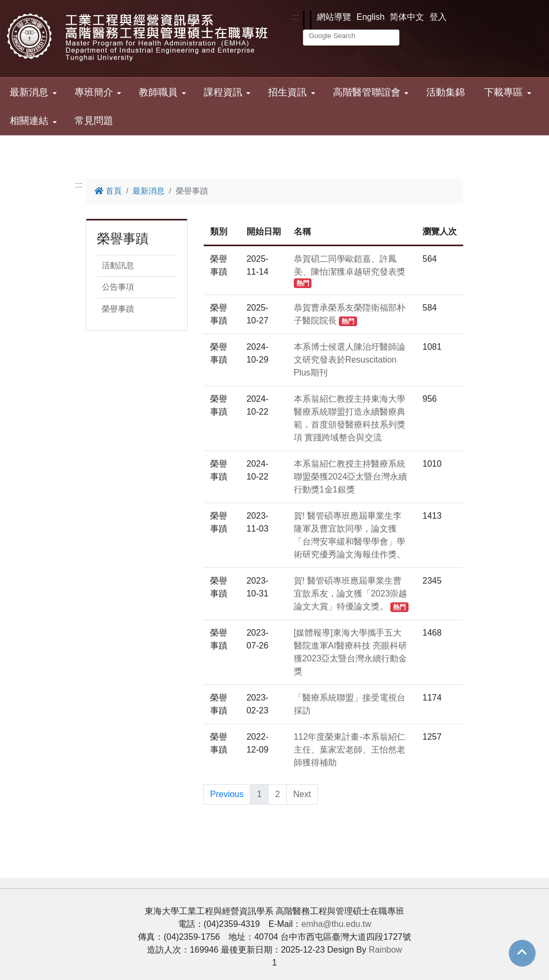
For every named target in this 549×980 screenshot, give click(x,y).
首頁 (108, 191)
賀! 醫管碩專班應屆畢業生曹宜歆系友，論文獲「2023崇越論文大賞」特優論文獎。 (351, 594)
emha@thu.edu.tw (336, 924)
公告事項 (118, 287)
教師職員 (158, 92)
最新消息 (29, 92)
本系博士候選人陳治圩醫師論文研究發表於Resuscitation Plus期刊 (350, 360)
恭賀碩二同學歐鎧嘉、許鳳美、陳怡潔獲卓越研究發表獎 (350, 271)
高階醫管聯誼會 (367, 92)
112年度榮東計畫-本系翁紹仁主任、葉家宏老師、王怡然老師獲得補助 (350, 750)
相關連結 (29, 121)
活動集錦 (446, 92)
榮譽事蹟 (118, 309)
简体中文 (407, 17)
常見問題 (94, 121)
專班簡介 (94, 92)
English (370, 17)
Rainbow (385, 950)
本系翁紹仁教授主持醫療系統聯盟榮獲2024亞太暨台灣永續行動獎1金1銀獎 (351, 477)
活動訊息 (118, 265)
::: (296, 17)
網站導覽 (334, 17)
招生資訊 (287, 92)
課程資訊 (223, 92)
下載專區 (503, 92)
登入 (438, 17)
